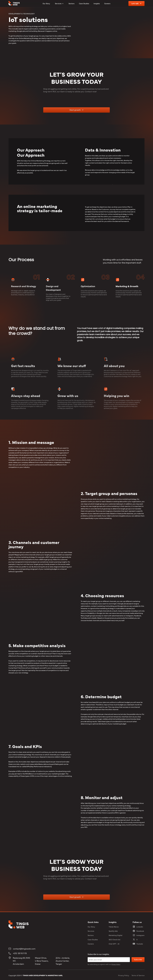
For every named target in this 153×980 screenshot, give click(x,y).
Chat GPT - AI (114, 944)
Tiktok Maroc (114, 927)
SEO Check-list (114, 939)
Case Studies (84, 3)
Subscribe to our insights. (98, 954)
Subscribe (138, 959)
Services (91, 931)
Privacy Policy (124, 975)
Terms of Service (138, 975)
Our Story (46, 3)
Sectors (72, 3)
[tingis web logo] (14, 4)
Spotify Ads (113, 931)
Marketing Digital (115, 935)
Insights (97, 3)
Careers (107, 3)
